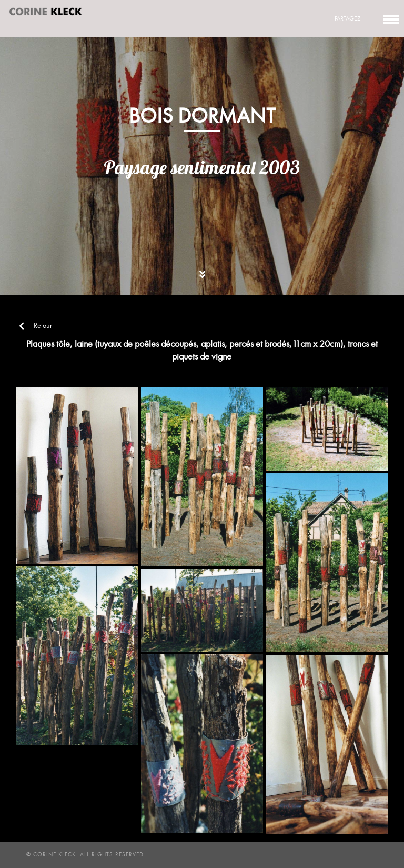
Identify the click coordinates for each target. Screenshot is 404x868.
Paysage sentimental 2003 (202, 167)
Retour (36, 326)
